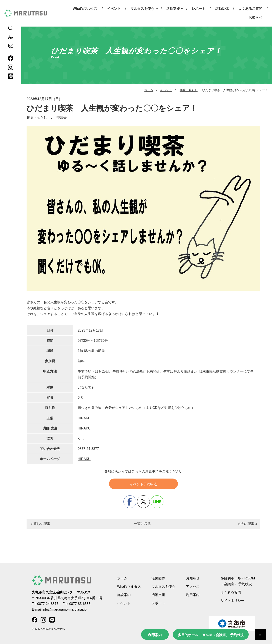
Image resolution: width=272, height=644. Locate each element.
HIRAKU (84, 459)
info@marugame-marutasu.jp (64, 609)
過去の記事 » (247, 524)
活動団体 (222, 9)
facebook (130, 502)
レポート (198, 9)
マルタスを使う (142, 9)
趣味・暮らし (189, 90)
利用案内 (155, 635)
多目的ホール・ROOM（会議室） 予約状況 (211, 635)
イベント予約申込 (143, 484)
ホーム (149, 90)
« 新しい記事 (40, 524)
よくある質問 (231, 592)
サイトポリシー (232, 601)
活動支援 (173, 9)
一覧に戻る (142, 524)
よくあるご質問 (250, 9)
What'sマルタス (85, 9)
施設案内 (124, 595)
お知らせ (255, 18)
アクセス (193, 587)
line (157, 502)
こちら (137, 471)
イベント (114, 9)
